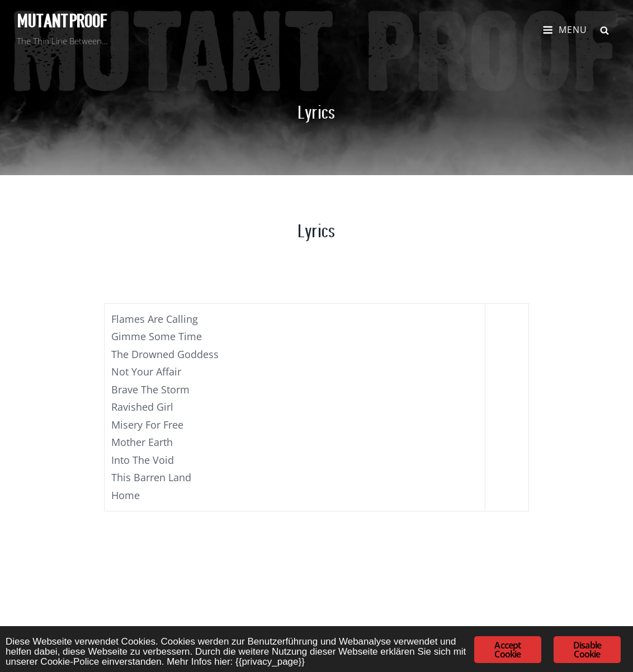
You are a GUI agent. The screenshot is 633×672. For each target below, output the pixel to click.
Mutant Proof (62, 21)
